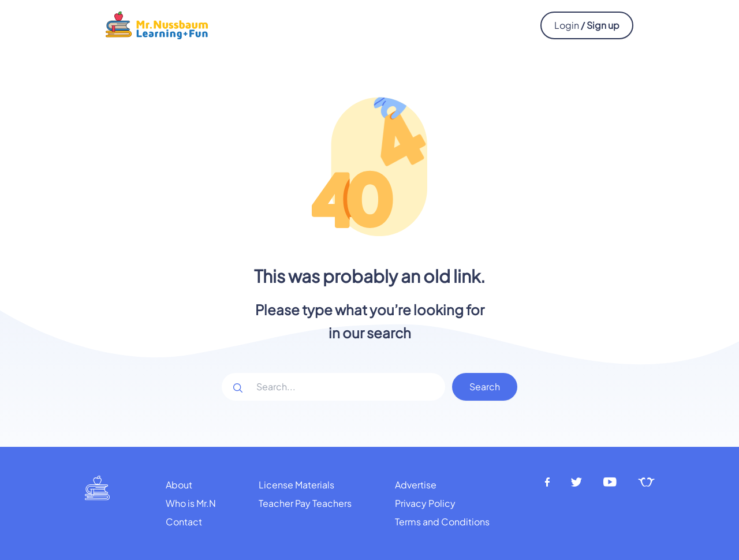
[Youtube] (610, 482)
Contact (184, 522)
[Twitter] (576, 482)
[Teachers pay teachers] (646, 482)
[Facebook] (547, 482)
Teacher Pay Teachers (305, 503)
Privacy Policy (425, 503)
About (179, 485)
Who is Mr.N (191, 503)
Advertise (416, 485)
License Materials (296, 485)
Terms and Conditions (442, 522)
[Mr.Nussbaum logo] (157, 24)
